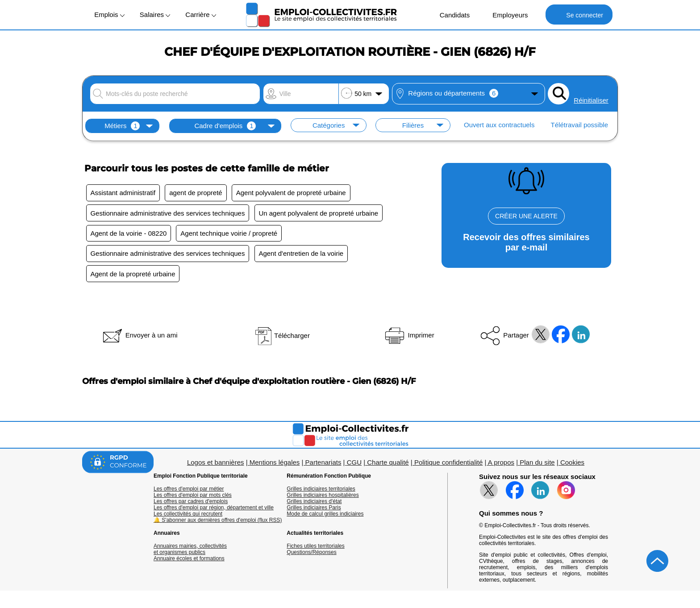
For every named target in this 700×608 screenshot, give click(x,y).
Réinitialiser (591, 100)
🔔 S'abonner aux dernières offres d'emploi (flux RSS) (218, 524)
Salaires (155, 15)
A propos (501, 466)
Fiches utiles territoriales (315, 550)
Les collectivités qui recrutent (188, 517)
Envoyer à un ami (140, 339)
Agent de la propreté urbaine (133, 277)
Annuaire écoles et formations (189, 562)
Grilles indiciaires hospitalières (323, 499)
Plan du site (537, 466)
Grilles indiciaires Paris (314, 511)
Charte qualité (388, 466)
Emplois (109, 15)
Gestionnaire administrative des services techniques (168, 214)
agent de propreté (198, 193)
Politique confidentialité (448, 466)
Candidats (450, 15)
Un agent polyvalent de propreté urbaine (321, 214)
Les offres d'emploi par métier (189, 492)
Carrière (200, 15)
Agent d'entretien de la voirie (303, 256)
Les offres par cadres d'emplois (191, 505)
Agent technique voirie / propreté (231, 235)
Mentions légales (275, 466)
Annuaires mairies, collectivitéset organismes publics (190, 553)
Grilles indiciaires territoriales (321, 492)
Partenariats (323, 466)
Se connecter (579, 15)
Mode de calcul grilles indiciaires (325, 517)
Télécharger (282, 339)
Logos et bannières (216, 466)
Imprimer (409, 339)
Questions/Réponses (311, 556)
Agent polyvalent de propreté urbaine (295, 193)
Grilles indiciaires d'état (314, 505)
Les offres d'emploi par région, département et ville (214, 511)
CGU (354, 466)
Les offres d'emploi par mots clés (193, 499)
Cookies (572, 466)
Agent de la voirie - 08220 (129, 235)
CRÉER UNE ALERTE (526, 216)
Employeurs (505, 15)
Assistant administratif (124, 193)
